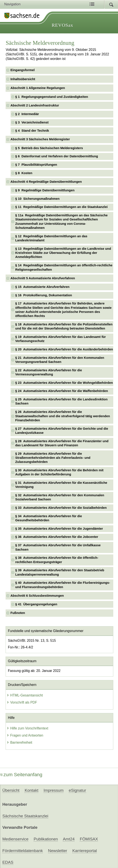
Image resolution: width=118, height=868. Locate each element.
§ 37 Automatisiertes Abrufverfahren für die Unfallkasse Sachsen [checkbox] (58, 547)
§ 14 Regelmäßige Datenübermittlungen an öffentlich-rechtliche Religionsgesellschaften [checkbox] (64, 267)
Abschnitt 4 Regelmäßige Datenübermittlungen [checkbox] (46, 182)
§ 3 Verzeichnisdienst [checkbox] (32, 122)
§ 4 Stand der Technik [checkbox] (32, 131)
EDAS (8, 862)
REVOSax (62, 25)
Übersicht (11, 790)
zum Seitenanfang (21, 775)
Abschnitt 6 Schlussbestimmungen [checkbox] (37, 596)
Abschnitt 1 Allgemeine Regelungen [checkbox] (38, 88)
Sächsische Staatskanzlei (25, 816)
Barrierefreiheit (19, 742)
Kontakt (31, 790)
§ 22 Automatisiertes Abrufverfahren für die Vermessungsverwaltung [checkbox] (49, 372)
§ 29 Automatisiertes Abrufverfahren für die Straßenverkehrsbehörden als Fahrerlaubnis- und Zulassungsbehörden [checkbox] (53, 458)
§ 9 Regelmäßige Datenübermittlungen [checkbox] (45, 190)
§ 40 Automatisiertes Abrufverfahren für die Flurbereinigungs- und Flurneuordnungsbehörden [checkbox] (63, 585)
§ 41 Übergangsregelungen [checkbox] (36, 604)
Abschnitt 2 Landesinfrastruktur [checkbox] (35, 105)
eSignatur (77, 790)
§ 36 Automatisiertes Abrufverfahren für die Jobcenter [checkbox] (57, 537)
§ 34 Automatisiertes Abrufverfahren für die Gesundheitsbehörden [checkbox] (49, 518)
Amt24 (69, 839)
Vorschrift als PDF (22, 702)
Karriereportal (85, 851)
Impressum (54, 790)
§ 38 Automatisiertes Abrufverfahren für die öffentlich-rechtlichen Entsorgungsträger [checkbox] (57, 560)
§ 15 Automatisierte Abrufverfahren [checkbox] (42, 287)
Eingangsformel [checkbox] (22, 70)
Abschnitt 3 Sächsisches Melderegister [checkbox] (40, 139)
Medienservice (15, 839)
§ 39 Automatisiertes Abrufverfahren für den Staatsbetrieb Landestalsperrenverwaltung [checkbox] (60, 572)
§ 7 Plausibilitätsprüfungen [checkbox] (36, 165)
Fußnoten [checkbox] (18, 613)
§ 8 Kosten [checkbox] (24, 173)
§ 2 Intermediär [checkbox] (27, 114)
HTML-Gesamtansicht (25, 695)
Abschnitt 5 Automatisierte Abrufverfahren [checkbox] (43, 278)
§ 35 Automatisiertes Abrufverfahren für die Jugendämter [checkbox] (59, 529)
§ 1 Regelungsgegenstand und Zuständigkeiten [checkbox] (52, 97)
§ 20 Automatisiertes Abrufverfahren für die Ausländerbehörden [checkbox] (64, 349)
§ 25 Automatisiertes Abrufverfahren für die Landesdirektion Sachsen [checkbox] (61, 401)
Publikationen (46, 839)
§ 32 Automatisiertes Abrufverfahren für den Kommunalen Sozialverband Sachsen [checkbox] (60, 497)
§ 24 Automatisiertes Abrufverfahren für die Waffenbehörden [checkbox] (62, 391)
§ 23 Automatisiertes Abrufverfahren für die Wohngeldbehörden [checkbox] (64, 383)
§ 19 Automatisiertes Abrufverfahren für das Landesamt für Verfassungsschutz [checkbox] (61, 339)
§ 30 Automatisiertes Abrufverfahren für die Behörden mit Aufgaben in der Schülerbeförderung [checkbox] (59, 472)
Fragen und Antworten (25, 735)
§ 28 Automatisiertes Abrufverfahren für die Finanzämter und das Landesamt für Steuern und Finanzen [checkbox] (62, 443)
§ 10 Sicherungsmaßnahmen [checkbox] (37, 199)
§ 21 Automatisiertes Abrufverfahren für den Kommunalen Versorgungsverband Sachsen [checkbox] (60, 360)
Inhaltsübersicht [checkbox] (23, 79)
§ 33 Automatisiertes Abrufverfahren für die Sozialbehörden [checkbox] (61, 508)
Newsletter (58, 851)
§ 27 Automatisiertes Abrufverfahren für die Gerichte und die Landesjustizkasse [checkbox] (62, 431)
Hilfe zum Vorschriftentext (27, 728)
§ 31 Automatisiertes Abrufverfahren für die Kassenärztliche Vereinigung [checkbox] (61, 485)
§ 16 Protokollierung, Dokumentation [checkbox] (44, 295)
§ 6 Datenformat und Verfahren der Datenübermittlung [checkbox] (57, 156)
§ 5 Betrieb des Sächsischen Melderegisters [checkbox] (49, 148)
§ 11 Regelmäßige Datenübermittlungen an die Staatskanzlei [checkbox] (61, 207)
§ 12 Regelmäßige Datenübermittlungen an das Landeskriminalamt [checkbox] (51, 238)
